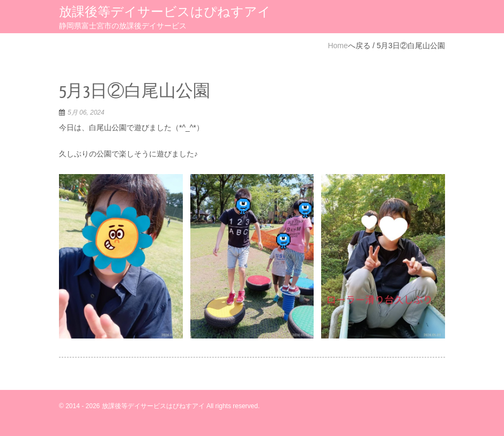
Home (338, 46)
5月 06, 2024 (86, 112)
